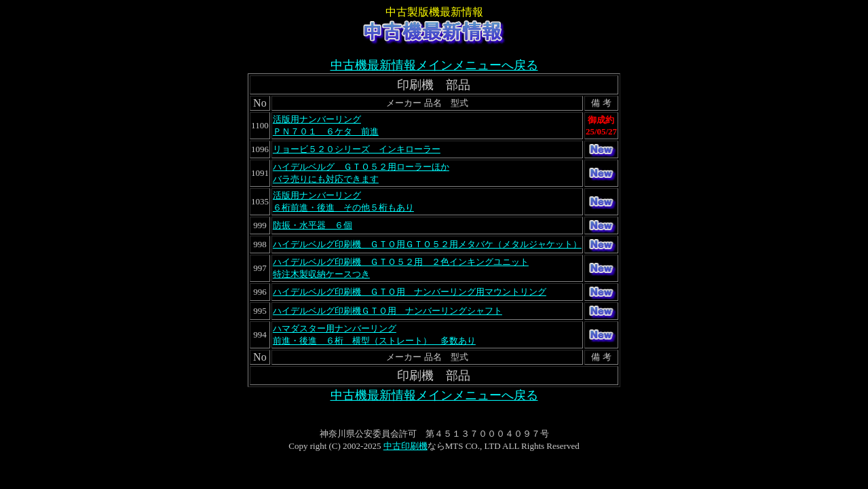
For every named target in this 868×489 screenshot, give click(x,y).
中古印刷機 (405, 446)
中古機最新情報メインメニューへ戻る (434, 65)
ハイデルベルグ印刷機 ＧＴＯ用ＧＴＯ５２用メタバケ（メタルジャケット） (427, 244)
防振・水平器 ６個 (313, 225)
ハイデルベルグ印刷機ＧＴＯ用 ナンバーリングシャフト (388, 311)
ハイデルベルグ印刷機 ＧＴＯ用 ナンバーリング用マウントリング (410, 292)
